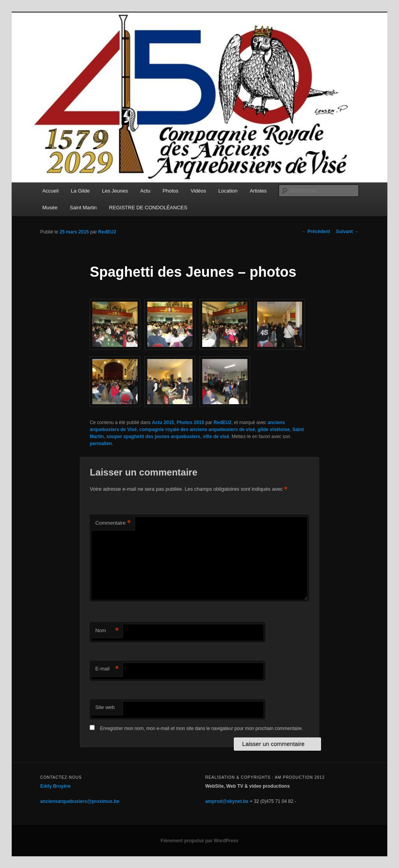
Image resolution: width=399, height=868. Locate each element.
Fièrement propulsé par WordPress (199, 841)
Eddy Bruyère (55, 786)
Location (228, 191)
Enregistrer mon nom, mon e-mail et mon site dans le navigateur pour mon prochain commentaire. (202, 728)
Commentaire (113, 523)
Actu (145, 191)
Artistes (258, 191)
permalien (101, 444)
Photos (170, 191)
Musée (50, 208)
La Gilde (80, 191)
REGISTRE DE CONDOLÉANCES (148, 208)
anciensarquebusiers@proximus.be (80, 801)
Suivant (347, 232)
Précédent (316, 232)
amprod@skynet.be (227, 801)
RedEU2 (107, 232)
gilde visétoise (274, 430)
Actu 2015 (163, 423)
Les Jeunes (115, 191)
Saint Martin (83, 208)
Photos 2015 (190, 423)
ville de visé (216, 437)
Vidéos (198, 191)
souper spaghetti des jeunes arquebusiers (153, 437)
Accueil (50, 191)
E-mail (107, 669)
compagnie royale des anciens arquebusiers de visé (197, 430)
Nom (107, 631)
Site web (105, 707)
